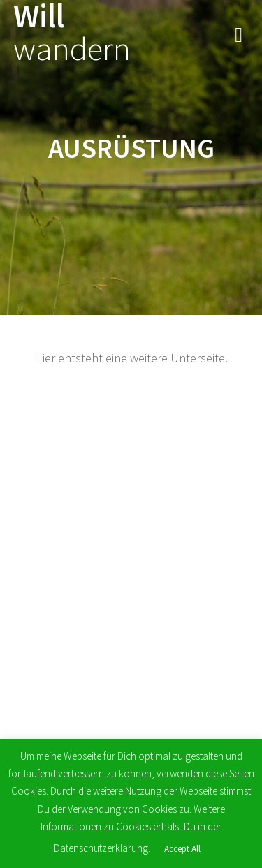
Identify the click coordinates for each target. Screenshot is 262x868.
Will (72, 33)
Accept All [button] (182, 849)
